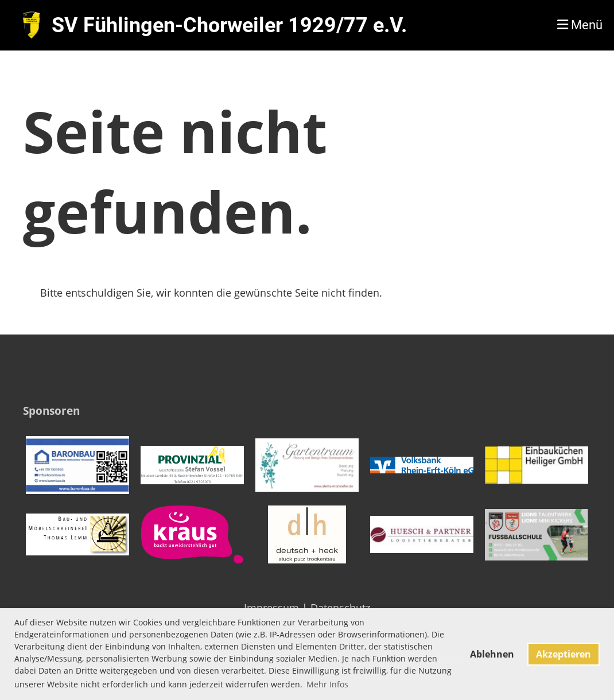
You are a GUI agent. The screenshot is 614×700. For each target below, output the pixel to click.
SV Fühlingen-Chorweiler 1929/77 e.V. (229, 25)
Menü (580, 25)
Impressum (271, 608)
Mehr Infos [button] (327, 684)
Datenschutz (340, 608)
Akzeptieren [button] (564, 654)
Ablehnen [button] (492, 654)
